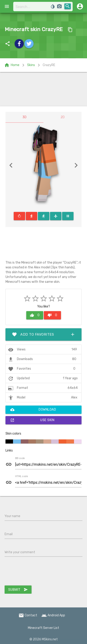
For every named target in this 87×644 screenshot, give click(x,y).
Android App (53, 615)
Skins (31, 65)
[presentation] (39, 572)
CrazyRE (49, 65)
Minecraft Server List (43, 628)
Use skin (32, 420)
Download (33, 410)
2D (63, 117)
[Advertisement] (43, 89)
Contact (28, 615)
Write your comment (20, 552)
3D (24, 117)
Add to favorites (43, 334)
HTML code (21, 476)
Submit (18, 590)
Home (12, 65)
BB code (20, 458)
